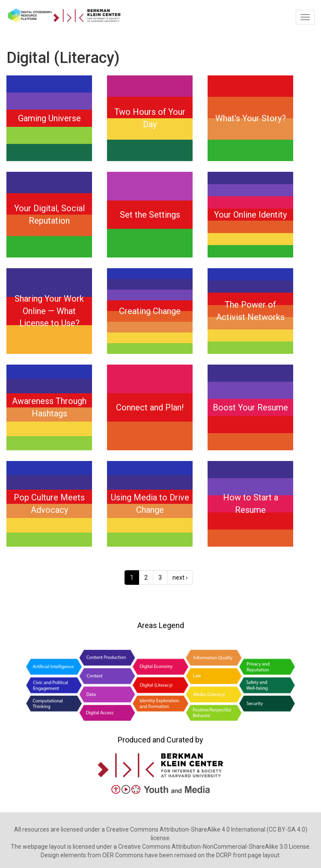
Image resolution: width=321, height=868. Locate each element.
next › (180, 578)
